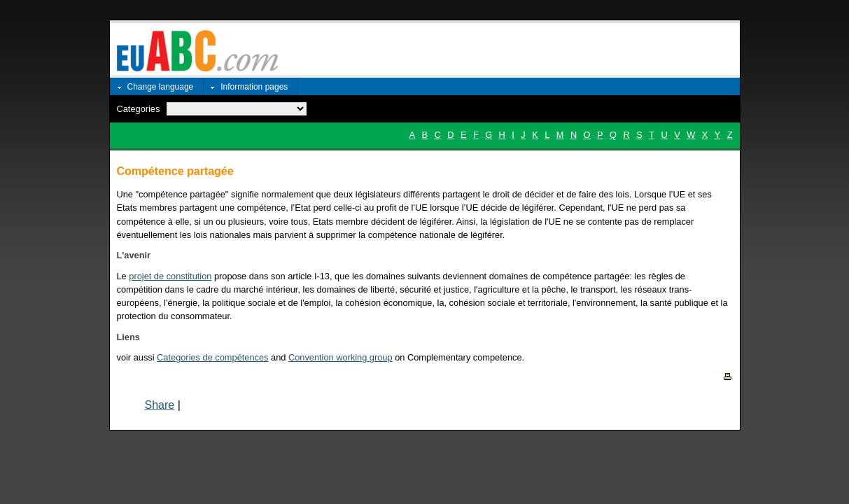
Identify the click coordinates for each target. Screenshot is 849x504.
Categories (139, 109)
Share (160, 405)
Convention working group (341, 357)
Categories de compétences (212, 357)
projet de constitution (170, 276)
